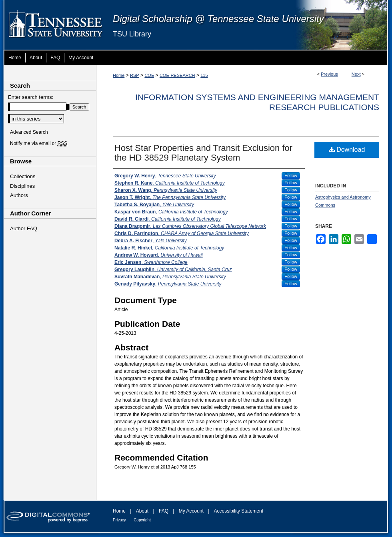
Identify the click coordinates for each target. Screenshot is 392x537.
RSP (135, 75)
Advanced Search (29, 132)
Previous (329, 74)
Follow (291, 175)
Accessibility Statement (239, 511)
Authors (19, 195)
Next (356, 74)
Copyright (142, 520)
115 (204, 75)
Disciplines (22, 186)
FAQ (164, 511)
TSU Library (132, 34)
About (142, 511)
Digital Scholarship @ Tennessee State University (218, 19)
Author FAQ (24, 228)
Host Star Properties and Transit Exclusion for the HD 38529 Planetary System (203, 153)
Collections (23, 176)
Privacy (119, 520)
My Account (191, 511)
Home (119, 75)
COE (149, 75)
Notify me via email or (39, 143)
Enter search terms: (31, 97)
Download (347, 150)
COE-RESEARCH (177, 75)
